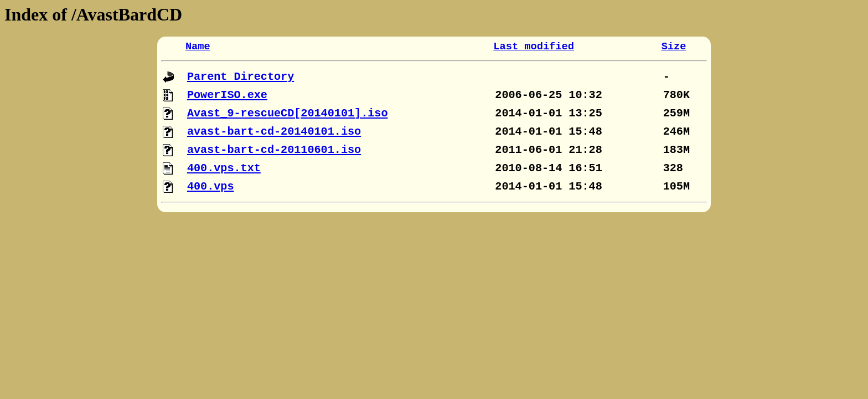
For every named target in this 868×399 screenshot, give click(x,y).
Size (674, 47)
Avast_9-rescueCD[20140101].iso (288, 113)
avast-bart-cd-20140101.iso (274, 132)
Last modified (534, 47)
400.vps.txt (224, 168)
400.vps (211, 186)
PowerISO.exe (227, 95)
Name (198, 47)
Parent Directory (241, 77)
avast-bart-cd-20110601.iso (274, 150)
